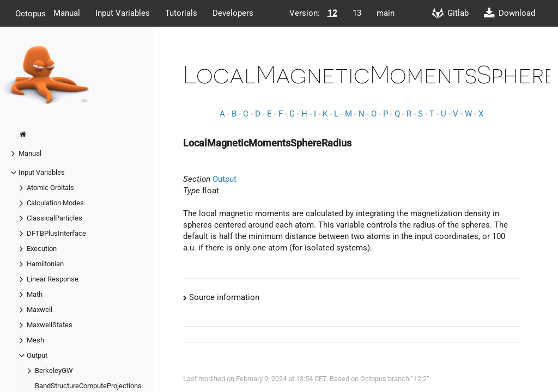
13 (357, 13)
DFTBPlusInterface (56, 233)
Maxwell (40, 310)
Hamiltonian (45, 264)
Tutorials (181, 13)
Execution (42, 249)
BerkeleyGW (54, 370)
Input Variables (123, 13)
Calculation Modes (55, 203)
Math (35, 294)
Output (37, 355)
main (386, 13)
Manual (67, 13)
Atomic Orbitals (50, 188)
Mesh (35, 340)
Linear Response (53, 279)
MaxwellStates (50, 325)
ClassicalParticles (54, 218)
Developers (233, 13)
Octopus (31, 13)
